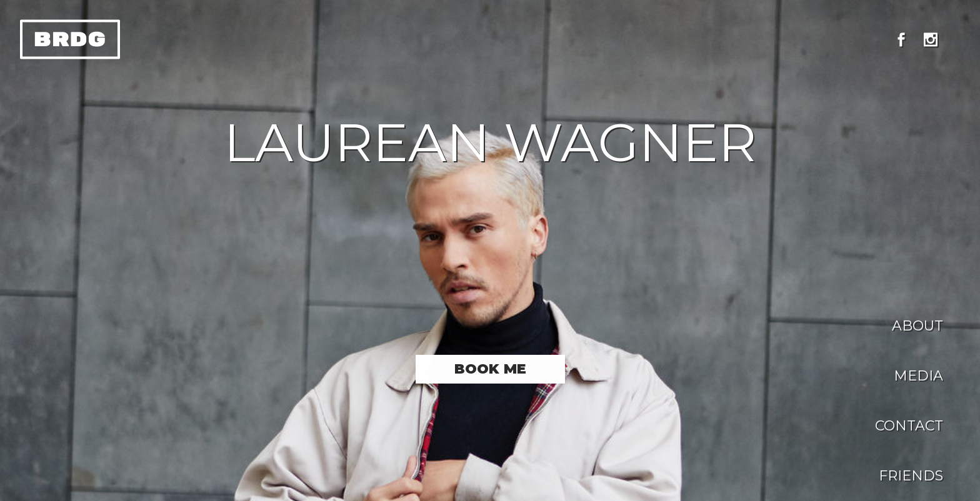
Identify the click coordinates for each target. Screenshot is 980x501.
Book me (490, 369)
